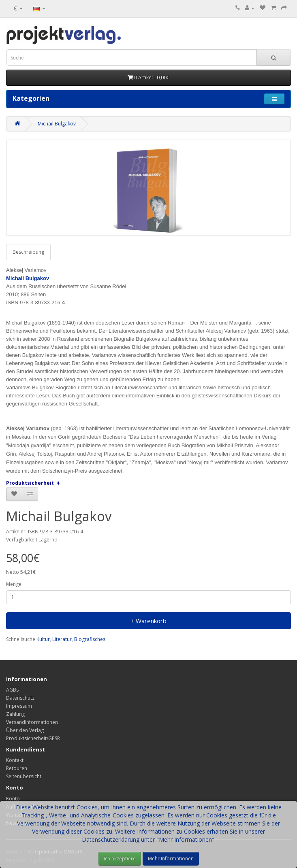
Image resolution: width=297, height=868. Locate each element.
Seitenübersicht (24, 776)
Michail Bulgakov (57, 124)
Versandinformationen (32, 722)
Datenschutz (20, 698)
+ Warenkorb (148, 621)
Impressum (19, 706)
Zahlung (15, 714)
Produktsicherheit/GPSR (33, 738)
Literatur (62, 639)
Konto (13, 799)
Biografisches (90, 639)
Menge (14, 584)
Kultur (43, 639)
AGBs (12, 690)
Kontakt (15, 760)
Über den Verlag (25, 730)
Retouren (17, 768)
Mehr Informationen (171, 858)
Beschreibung (28, 252)
